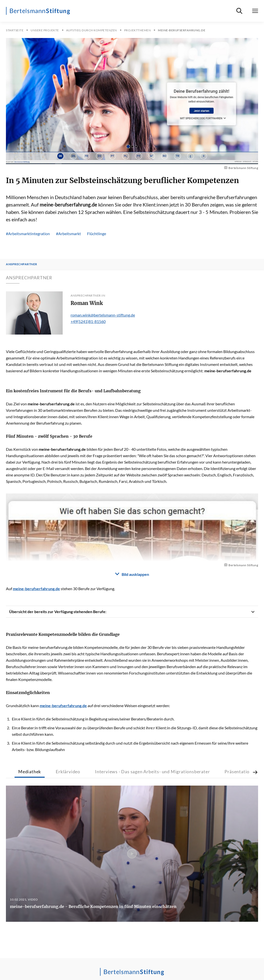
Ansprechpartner (22, 264)
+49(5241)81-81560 (88, 321)
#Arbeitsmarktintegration (28, 234)
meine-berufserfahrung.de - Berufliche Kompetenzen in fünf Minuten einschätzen (93, 906)
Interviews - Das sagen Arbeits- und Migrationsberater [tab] (152, 772)
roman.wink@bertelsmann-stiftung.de (103, 315)
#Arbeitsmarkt (68, 234)
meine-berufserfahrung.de (51, 404)
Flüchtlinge (97, 234)
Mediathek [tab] (30, 772)
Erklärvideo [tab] (68, 772)
